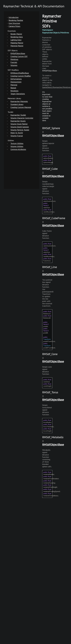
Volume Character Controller (22, 118)
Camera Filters (14, 26)
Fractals (14, 62)
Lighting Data (16, 40)
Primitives (14, 59)
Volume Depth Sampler (20, 127)
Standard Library (17, 104)
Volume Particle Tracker (20, 130)
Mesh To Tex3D (17, 133)
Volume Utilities (17, 146)
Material (14, 85)
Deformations (16, 79)
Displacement (16, 82)
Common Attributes (18, 149)
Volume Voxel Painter (19, 124)
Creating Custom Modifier (21, 76)
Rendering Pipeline (16, 20)
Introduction (14, 17)
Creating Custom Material (21, 107)
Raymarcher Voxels (18, 121)
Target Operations (18, 94)
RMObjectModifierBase (20, 73)
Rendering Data (17, 37)
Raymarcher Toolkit (18, 115)
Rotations (14, 91)
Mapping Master (17, 43)
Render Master (16, 34)
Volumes (14, 65)
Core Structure (14, 23)
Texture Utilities (17, 143)
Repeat (13, 88)
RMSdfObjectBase (18, 53)
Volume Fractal (17, 136)
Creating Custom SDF (19, 56)
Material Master (17, 46)
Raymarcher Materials (19, 101)
